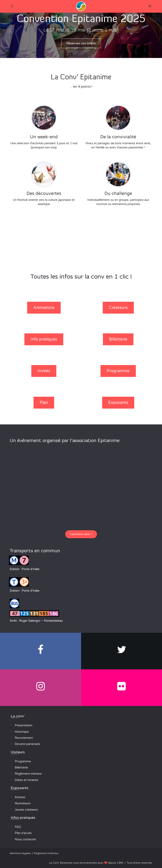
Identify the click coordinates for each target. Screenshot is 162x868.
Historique (22, 732)
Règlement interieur (28, 774)
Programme (23, 761)
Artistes (20, 797)
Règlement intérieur (46, 853)
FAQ (18, 827)
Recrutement (24, 738)
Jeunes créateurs (26, 810)
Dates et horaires (26, 780)
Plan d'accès (23, 833)
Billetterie (21, 767)
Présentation (23, 725)
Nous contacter (25, 839)
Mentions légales (20, 853)
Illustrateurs (23, 803)
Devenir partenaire (27, 744)
